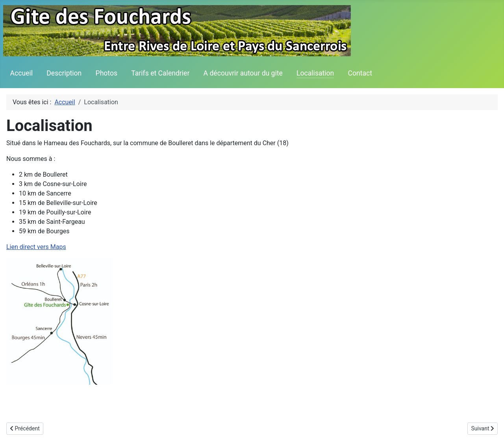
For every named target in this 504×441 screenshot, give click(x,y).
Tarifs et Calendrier (160, 73)
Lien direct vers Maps (36, 247)
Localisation (315, 73)
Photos (107, 73)
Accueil (21, 73)
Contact (360, 73)
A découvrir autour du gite (243, 73)
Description (64, 73)
